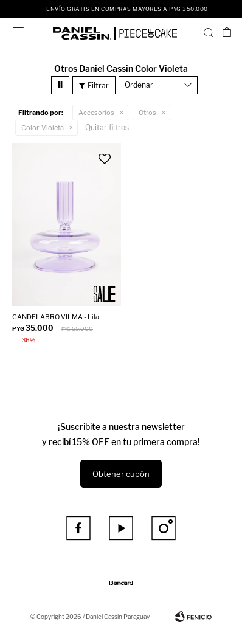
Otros (147, 113)
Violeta (43, 128)
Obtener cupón (121, 474)
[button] (209, 32)
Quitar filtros (107, 127)
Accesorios (96, 113)
